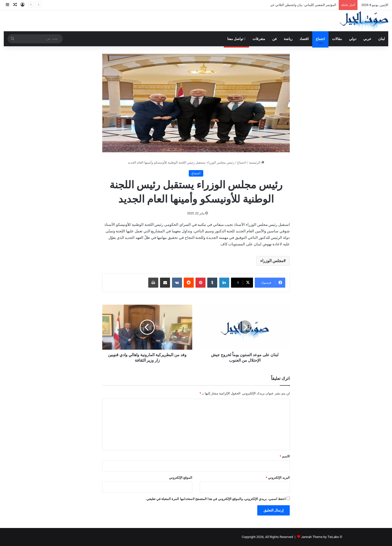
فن (274, 39)
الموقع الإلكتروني (181, 478)
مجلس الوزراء (272, 261)
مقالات (337, 39)
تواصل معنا (236, 39)
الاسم (285, 456)
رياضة (288, 39)
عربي (367, 39)
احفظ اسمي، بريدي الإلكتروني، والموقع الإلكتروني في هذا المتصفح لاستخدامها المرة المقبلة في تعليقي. (216, 499)
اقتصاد (304, 39)
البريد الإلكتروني (278, 478)
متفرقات (259, 39)
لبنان (381, 39)
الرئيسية (257, 162)
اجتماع (320, 39)
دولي (353, 39)
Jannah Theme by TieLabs (320, 537)
